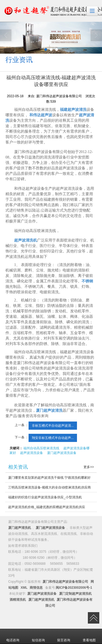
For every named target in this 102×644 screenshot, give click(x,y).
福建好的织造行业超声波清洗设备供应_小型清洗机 (45, 497)
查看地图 (89, 636)
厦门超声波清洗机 (41, 600)
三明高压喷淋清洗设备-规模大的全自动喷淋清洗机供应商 (50, 487)
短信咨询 (38, 636)
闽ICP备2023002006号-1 (74, 588)
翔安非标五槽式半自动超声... (53, 438)
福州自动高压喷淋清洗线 (41, 448)
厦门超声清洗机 (20, 528)
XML (24, 588)
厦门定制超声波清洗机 (75, 594)
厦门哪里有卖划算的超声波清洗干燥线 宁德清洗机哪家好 (49, 478)
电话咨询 (13, 636)
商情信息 (36, 588)
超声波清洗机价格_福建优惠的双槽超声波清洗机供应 (47, 507)
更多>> (89, 467)
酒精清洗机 (18, 600)
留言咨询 (64, 636)
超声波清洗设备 (32, 453)
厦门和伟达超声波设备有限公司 (65, 582)
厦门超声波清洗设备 (62, 453)
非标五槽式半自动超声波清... (53, 426)
